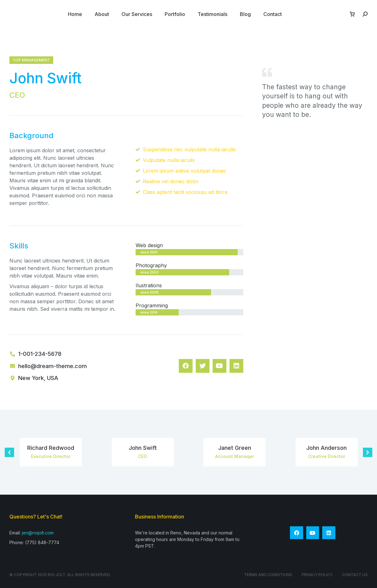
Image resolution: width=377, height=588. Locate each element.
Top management (31, 60)
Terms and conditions (268, 575)
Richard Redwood (51, 448)
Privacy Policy (317, 575)
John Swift (143, 448)
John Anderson (326, 448)
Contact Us (355, 575)
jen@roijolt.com (38, 533)
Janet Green (235, 448)
